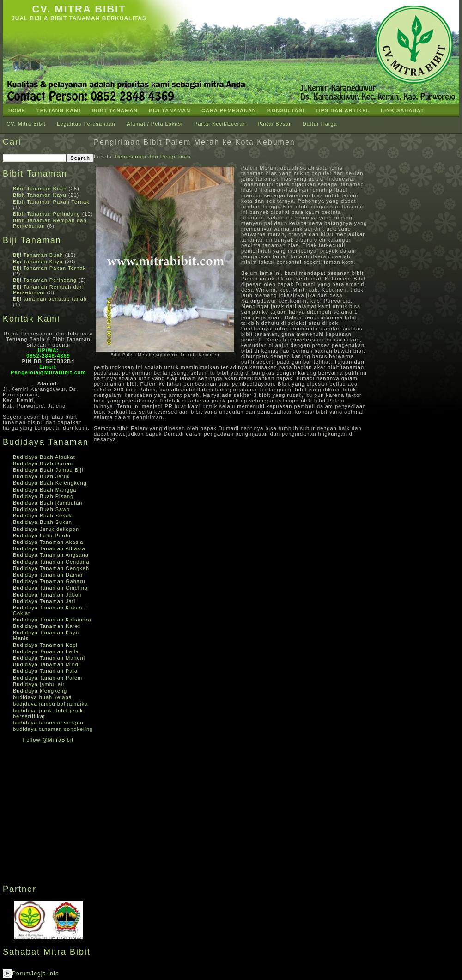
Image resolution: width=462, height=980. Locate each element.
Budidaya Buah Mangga (45, 490)
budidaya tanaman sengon (48, 723)
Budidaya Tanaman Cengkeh (51, 568)
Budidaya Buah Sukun (43, 522)
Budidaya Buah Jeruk (42, 476)
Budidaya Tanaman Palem (48, 678)
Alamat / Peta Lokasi (155, 124)
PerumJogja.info (36, 974)
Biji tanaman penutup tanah (50, 299)
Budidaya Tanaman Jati (44, 601)
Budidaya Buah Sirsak (43, 516)
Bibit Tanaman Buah (40, 189)
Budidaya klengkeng (40, 691)
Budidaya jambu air (39, 684)
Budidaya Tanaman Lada (46, 651)
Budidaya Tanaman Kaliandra (52, 620)
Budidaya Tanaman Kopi (45, 645)
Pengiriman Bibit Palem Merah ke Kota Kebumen (195, 142)
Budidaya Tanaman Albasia (49, 548)
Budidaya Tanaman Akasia (48, 542)
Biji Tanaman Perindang (45, 280)
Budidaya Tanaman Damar (48, 575)
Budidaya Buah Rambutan (48, 503)
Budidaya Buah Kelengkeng (50, 483)
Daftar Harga (320, 124)
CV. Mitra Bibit (79, 9)
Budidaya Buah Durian (43, 463)
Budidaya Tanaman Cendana (51, 562)
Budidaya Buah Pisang (43, 496)
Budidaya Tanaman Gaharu (49, 581)
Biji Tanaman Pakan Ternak (49, 268)
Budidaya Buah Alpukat (44, 457)
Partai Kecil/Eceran (220, 124)
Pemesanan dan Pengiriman (153, 157)
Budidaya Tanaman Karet (46, 626)
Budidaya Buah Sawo (41, 509)
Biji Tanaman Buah (38, 255)
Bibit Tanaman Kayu (40, 195)
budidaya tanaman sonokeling (53, 729)
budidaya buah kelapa (43, 697)
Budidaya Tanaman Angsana (51, 555)
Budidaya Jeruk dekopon (46, 529)
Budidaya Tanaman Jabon (47, 595)
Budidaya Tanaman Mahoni (49, 658)
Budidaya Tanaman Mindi (46, 664)
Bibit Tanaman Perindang (47, 214)
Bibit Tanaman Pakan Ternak (51, 202)
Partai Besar (274, 124)
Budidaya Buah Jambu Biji (48, 470)
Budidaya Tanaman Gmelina (50, 588)
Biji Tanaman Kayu (38, 262)
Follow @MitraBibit (49, 740)
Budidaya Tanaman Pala (45, 671)
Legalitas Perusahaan (86, 124)
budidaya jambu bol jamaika (50, 704)
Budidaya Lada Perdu (42, 536)
